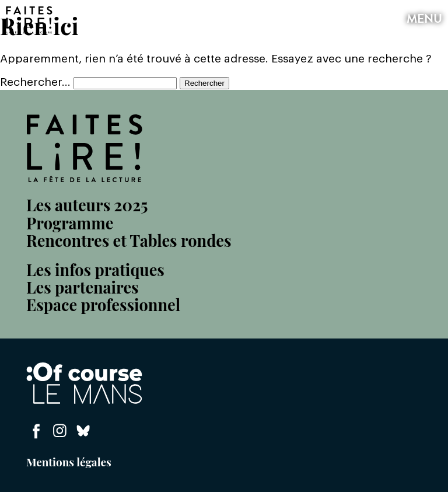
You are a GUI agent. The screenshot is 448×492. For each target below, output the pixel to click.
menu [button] (423, 20)
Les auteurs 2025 (87, 205)
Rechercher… (35, 82)
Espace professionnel (103, 305)
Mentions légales (69, 462)
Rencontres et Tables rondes (129, 240)
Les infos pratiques (95, 270)
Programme (70, 223)
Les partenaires (83, 287)
